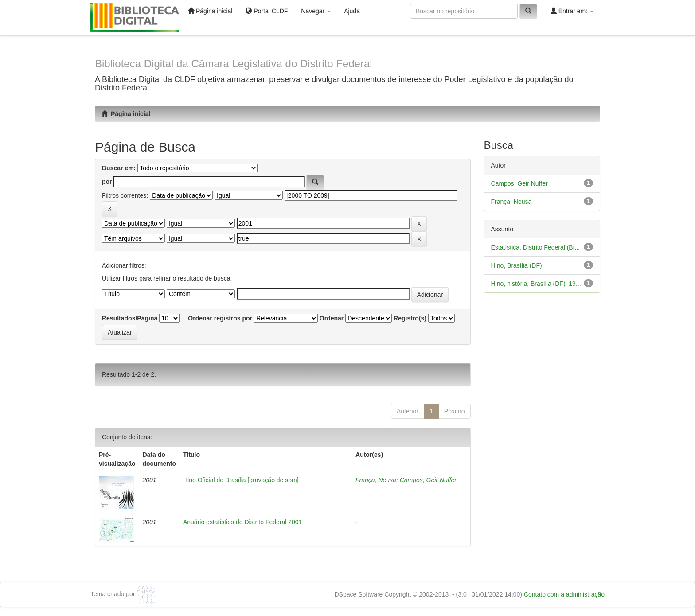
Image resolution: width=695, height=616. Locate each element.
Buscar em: (119, 168)
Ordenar (332, 318)
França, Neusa (376, 480)
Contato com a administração (564, 594)
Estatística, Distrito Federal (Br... (536, 247)
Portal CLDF (267, 11)
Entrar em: (572, 11)
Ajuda (352, 11)
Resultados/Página (130, 318)
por (107, 182)
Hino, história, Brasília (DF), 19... (536, 284)
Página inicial (210, 11)
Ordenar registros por (220, 318)
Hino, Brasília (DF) (517, 265)
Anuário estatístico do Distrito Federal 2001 (242, 522)
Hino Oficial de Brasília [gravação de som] (241, 480)
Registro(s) (410, 318)
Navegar (316, 11)
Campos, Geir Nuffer (428, 480)
